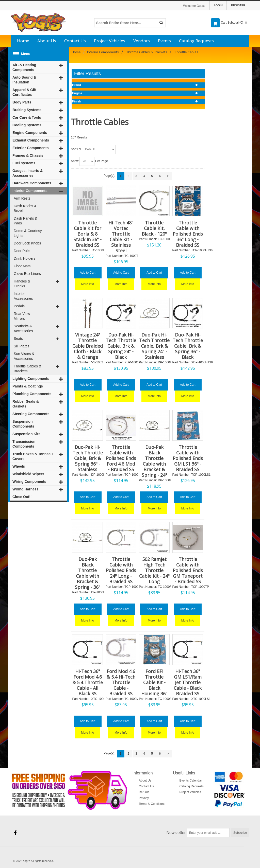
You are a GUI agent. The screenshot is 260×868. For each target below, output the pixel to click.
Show (75, 161)
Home (23, 41)
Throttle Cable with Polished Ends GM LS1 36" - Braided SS (188, 458)
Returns (144, 792)
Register (238, 5)
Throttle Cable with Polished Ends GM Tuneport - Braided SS (188, 570)
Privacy (144, 798)
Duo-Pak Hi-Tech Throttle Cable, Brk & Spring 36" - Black (188, 346)
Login (218, 5)
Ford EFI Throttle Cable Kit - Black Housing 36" (154, 682)
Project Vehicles (110, 41)
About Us (47, 41)
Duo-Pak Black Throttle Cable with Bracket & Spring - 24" (154, 461)
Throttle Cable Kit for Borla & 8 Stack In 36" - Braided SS (87, 234)
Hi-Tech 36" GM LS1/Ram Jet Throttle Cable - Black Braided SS (188, 682)
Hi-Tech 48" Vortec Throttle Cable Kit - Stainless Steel (121, 237)
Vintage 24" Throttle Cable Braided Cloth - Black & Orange (88, 346)
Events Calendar (191, 781)
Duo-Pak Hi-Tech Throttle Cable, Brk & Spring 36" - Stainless (88, 458)
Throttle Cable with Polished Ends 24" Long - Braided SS (121, 570)
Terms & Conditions (152, 804)
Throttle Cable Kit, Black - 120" (154, 228)
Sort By (76, 149)
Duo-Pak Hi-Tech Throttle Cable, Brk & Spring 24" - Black (121, 346)
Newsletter (176, 833)
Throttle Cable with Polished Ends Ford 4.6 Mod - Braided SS (121, 458)
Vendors (142, 41)
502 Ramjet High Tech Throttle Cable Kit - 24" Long (154, 570)
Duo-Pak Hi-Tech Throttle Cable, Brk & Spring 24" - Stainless (154, 346)
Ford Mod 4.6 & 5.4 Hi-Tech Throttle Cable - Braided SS (121, 682)
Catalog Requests (196, 41)
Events (164, 41)
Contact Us (75, 41)
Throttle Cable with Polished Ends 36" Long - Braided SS (188, 234)
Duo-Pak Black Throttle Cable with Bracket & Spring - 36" (88, 573)
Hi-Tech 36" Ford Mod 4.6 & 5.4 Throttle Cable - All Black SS (88, 682)
